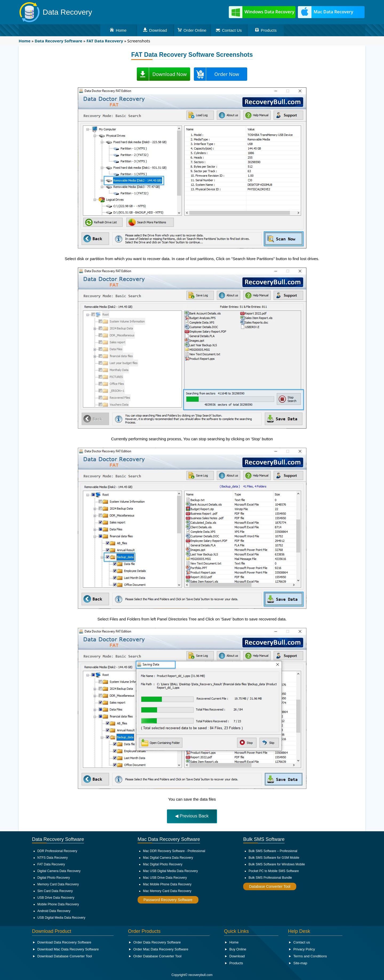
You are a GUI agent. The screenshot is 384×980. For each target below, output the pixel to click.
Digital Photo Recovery (54, 878)
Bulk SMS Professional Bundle (270, 878)
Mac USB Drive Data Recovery (165, 878)
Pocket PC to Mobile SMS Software (274, 871)
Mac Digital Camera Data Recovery (168, 858)
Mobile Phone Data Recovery (58, 904)
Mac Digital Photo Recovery (163, 864)
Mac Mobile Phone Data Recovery (167, 884)
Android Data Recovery (54, 911)
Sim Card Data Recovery (55, 891)
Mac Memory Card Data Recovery (167, 891)
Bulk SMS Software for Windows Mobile (277, 864)
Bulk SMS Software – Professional (273, 851)
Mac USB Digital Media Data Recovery (170, 871)
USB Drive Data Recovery (56, 898)
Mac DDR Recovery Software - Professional (174, 851)
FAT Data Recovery (51, 864)
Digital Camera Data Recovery (59, 871)
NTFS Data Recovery (53, 858)
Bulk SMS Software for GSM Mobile (274, 858)
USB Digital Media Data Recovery (61, 918)
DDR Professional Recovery (57, 851)
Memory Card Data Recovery (58, 884)
